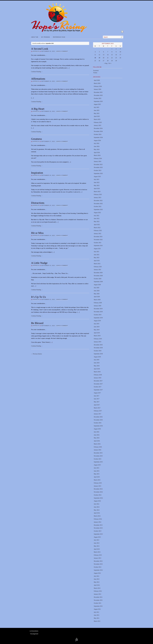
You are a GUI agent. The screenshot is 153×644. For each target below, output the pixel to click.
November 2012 (98, 564)
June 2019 (97, 327)
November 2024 (98, 131)
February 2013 (98, 555)
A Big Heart (38, 109)
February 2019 (98, 339)
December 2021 (98, 237)
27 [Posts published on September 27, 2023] (104, 61)
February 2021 (98, 267)
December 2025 (98, 92)
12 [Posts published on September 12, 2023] (99, 55)
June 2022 (97, 219)
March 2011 (97, 621)
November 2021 (98, 240)
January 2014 (97, 522)
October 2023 (98, 170)
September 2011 (98, 606)
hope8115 (36, 51)
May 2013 (97, 546)
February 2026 (98, 86)
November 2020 (98, 276)
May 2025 (97, 113)
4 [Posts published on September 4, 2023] (95, 52)
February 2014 (98, 519)
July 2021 (96, 252)
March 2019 (97, 336)
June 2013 (97, 543)
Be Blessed (37, 323)
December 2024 (98, 128)
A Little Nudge (39, 263)
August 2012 (97, 573)
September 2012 (98, 570)
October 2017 (98, 387)
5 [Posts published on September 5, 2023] (99, 52)
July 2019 (96, 324)
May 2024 (97, 149)
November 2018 (98, 348)
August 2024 (97, 140)
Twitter (95, 73)
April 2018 (97, 369)
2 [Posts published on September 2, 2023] (116, 49)
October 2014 (98, 495)
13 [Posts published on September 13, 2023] (104, 55)
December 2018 (98, 345)
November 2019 (98, 312)
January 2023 (97, 198)
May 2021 (97, 258)
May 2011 (97, 618)
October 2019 (98, 315)
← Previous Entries (36, 354)
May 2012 (97, 582)
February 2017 (98, 411)
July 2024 (96, 143)
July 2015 (96, 468)
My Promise (46, 37)
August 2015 (97, 465)
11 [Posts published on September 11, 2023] (95, 55)
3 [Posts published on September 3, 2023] (120, 49)
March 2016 (97, 444)
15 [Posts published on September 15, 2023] (112, 55)
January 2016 (97, 450)
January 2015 (97, 486)
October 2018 (98, 351)
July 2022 (96, 216)
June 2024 (97, 146)
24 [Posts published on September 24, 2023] (120, 58)
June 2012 (97, 579)
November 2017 (98, 384)
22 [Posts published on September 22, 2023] (112, 58)
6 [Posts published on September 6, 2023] (104, 52)
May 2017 (97, 402)
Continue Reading (37, 72)
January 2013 (97, 558)
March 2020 (97, 300)
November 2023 (98, 167)
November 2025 (98, 95)
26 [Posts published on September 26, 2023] (99, 61)
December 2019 (98, 309)
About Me (35, 37)
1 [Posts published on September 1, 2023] (112, 49)
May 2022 (97, 222)
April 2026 (97, 80)
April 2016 (97, 441)
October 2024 (98, 134)
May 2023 (97, 186)
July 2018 (96, 360)
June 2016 (97, 435)
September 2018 (98, 354)
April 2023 (97, 189)
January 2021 (97, 270)
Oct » (110, 63)
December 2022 (98, 201)
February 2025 (98, 122)
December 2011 (98, 597)
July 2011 (96, 612)
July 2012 (96, 576)
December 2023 (98, 165)
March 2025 (97, 119)
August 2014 (97, 501)
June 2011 (97, 615)
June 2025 (97, 110)
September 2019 (98, 318)
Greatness (36, 139)
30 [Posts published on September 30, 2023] (116, 61)
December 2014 (98, 489)
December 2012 (98, 561)
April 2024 (97, 153)
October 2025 (98, 98)
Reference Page (59, 37)
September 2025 (98, 101)
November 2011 (98, 600)
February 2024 (98, 158)
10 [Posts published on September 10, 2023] (120, 52)
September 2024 (98, 137)
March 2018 (97, 372)
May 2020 (97, 294)
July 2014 (96, 504)
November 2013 (98, 528)
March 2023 (97, 192)
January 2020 (97, 306)
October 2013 (98, 531)
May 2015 (97, 474)
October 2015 (98, 459)
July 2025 (96, 107)
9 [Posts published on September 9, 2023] (116, 52)
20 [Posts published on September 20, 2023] (104, 58)
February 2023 (98, 194)
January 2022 (97, 234)
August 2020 (97, 285)
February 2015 (98, 483)
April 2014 (97, 513)
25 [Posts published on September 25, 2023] (95, 61)
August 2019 (97, 321)
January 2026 (97, 89)
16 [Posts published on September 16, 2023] (116, 55)
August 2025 (97, 104)
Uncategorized (34, 634)
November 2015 (98, 456)
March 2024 (97, 155)
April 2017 (97, 405)
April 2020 (97, 297)
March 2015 (97, 480)
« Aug (106, 63)
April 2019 (97, 333)
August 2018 (97, 357)
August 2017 (97, 393)
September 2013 (98, 534)
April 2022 (97, 225)
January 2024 (97, 161)
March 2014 (97, 516)
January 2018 (97, 378)
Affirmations (38, 79)
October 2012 (98, 567)
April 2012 (97, 585)
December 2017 (98, 381)
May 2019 (97, 330)
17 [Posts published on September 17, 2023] (120, 55)
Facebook (96, 71)
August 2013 (97, 537)
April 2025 (97, 116)
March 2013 (97, 552)
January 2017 (97, 414)
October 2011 (97, 603)
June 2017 (97, 399)
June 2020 (97, 291)
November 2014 (98, 492)
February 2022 (98, 231)
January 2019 (97, 342)
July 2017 (96, 396)
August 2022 (97, 213)
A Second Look (40, 49)
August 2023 (97, 177)
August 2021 (97, 249)
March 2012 (97, 588)
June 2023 (97, 182)
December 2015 (98, 453)
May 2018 (97, 366)
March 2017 (97, 408)
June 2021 (97, 255)
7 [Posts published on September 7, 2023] (108, 52)
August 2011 (97, 609)
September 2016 (98, 426)
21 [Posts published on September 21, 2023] (108, 58)
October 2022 (98, 207)
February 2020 (98, 303)
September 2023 (98, 174)
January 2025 (97, 125)
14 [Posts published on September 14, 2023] (108, 55)
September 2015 (98, 462)
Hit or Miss (37, 233)
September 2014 (98, 498)
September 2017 (98, 390)
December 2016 (98, 417)
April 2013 (97, 549)
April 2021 (97, 261)
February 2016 (98, 447)
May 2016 (97, 438)
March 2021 (97, 264)
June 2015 (97, 471)
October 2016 (98, 423)
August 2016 (97, 429)
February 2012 (98, 591)
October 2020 (98, 279)
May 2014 (97, 510)
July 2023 (96, 179)
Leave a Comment (62, 51)
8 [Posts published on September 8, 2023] (112, 52)
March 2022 (97, 228)
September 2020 (98, 282)
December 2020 (98, 273)
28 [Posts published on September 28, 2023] (108, 61)
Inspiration (37, 173)
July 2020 (96, 288)
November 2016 (98, 420)
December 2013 (98, 525)
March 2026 (97, 83)
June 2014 (97, 507)
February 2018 (98, 375)
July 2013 (96, 540)
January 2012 (97, 594)
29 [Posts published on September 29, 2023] (112, 61)
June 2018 (97, 363)
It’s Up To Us (38, 297)
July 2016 (96, 432)
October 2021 (98, 243)
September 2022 (98, 210)
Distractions (38, 203)
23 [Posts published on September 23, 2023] (116, 58)
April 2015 (97, 477)
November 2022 (98, 204)
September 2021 (98, 246)
